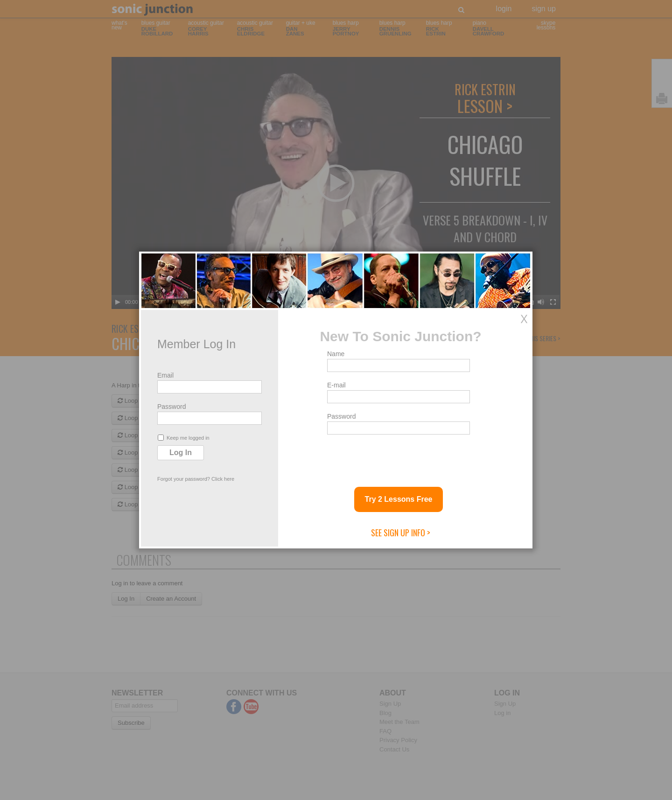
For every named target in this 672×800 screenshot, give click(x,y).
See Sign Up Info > (401, 533)
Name (336, 354)
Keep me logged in (184, 438)
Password (171, 407)
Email (165, 375)
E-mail (336, 385)
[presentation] (398, 457)
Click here (223, 479)
